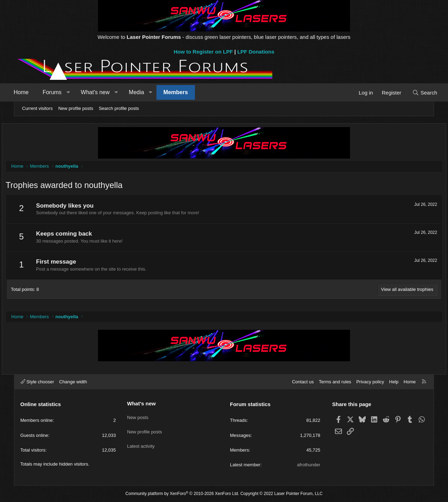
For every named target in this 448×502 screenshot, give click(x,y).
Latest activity (141, 441)
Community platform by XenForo (182, 494)
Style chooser (37, 382)
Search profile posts (119, 108)
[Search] (414, 93)
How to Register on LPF (203, 52)
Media (147, 92)
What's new (106, 92)
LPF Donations (256, 52)
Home (32, 92)
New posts (138, 415)
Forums (63, 92)
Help (394, 382)
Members (187, 92)
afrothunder (309, 465)
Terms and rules (335, 382)
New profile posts (76, 108)
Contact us (303, 382)
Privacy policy (370, 382)
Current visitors (37, 108)
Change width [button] (73, 382)
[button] (79, 92)
